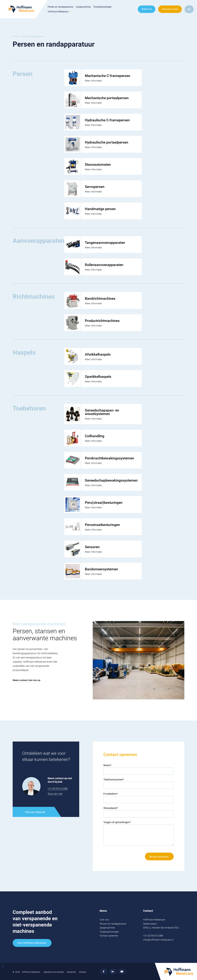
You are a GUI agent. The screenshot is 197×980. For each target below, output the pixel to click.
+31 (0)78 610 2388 (58, 789)
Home (15, 36)
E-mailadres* (111, 794)
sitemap (82, 972)
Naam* (107, 765)
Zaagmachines (83, 7)
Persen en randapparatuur (61, 7)
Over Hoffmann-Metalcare (32, 943)
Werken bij (147, 9)
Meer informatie (93, 81)
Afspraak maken (170, 9)
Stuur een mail (55, 794)
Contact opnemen (109, 936)
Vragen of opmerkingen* (117, 822)
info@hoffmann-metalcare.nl (158, 940)
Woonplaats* (111, 808)
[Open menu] (189, 9)
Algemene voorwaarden (54, 972)
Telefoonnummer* (114, 780)
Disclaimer (71, 972)
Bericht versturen (159, 857)
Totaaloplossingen (102, 7)
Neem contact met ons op (27, 680)
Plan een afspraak (35, 812)
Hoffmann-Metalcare (58, 12)
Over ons (104, 920)
